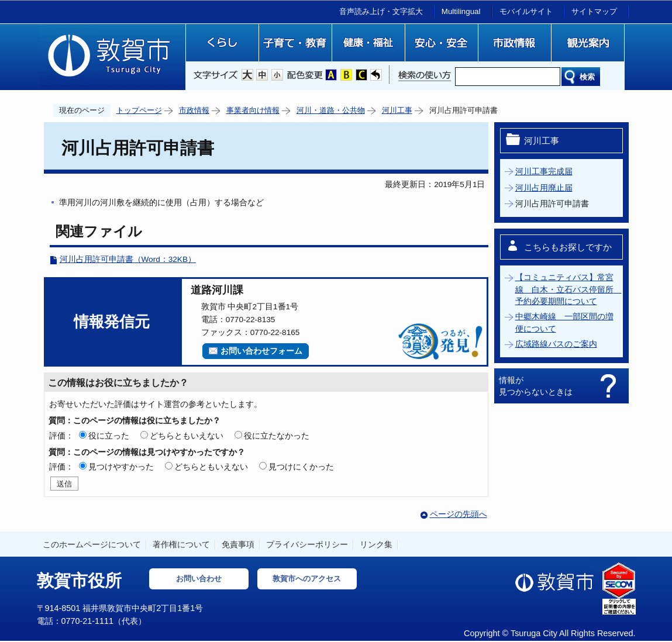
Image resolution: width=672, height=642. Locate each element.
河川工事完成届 (544, 172)
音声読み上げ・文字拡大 (381, 11)
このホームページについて (92, 544)
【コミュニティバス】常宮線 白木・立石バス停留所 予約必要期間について (568, 289)
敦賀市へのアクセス (307, 579)
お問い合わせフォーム (261, 351)
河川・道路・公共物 (331, 110)
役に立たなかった (277, 436)
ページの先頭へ (459, 514)
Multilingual (461, 11)
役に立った (109, 436)
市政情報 (194, 110)
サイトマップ (594, 11)
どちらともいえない (187, 436)
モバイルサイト (526, 11)
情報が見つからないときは (536, 386)
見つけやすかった (121, 467)
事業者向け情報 (253, 110)
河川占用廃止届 (544, 188)
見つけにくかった (301, 467)
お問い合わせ (199, 579)
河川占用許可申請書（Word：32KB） (128, 259)
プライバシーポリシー (307, 544)
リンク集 (376, 544)
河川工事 (397, 110)
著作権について (181, 544)
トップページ (139, 110)
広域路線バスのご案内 (556, 344)
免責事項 (238, 544)
